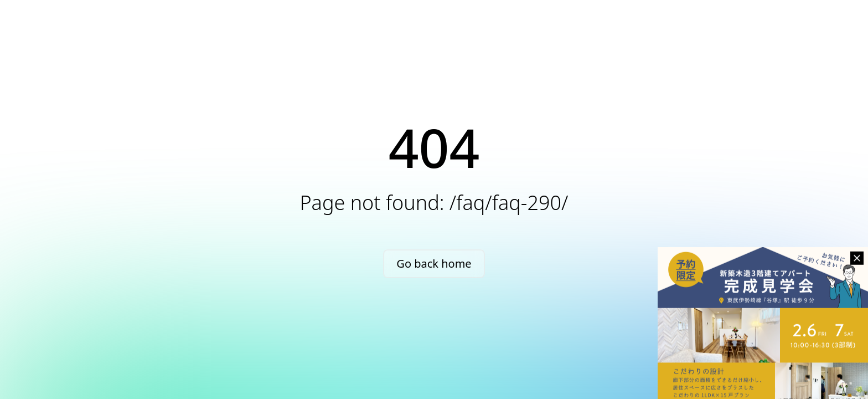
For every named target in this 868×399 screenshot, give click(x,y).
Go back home (434, 264)
